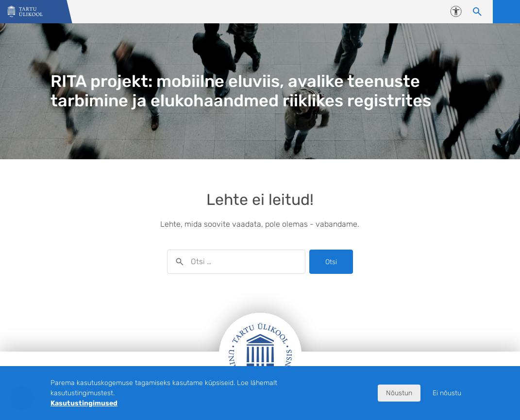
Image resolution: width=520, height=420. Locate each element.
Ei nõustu (447, 393)
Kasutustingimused (84, 403)
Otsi (331, 262)
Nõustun (399, 393)
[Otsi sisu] (477, 12)
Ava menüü (506, 12)
